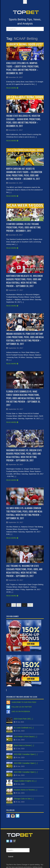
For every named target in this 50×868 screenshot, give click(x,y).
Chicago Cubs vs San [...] (24, 799)
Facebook (11, 841)
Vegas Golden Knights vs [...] (25, 781)
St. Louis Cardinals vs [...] (24, 728)
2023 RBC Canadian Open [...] (26, 754)
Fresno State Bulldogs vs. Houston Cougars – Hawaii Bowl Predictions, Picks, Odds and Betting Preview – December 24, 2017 (23, 121)
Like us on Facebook (21, 711)
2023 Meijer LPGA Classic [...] (25, 737)
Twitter (8, 841)
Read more (11, 88)
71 (30, 605)
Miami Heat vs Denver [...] (24, 745)
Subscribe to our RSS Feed (24, 702)
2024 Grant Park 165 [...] (23, 719)
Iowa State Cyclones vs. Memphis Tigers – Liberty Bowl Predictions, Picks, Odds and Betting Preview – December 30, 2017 (23, 68)
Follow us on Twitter (22, 707)
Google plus (14, 841)
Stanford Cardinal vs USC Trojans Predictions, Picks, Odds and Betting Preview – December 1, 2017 (23, 227)
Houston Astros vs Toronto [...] (25, 790)
